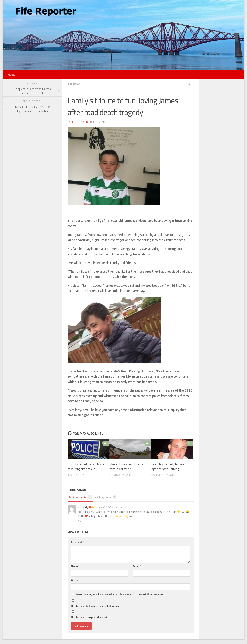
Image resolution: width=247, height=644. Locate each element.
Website (76, 585)
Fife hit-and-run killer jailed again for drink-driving (168, 466)
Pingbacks (107, 502)
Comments (81, 502)
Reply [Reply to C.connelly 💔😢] (81, 526)
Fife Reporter (80, 122)
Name (75, 571)
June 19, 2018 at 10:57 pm (111, 512)
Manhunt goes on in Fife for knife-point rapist (127, 466)
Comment (77, 547)
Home (12, 75)
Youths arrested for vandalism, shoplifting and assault (84, 469)
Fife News (75, 84)
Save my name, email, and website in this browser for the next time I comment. (120, 599)
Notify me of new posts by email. (90, 622)
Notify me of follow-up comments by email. (96, 611)
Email (137, 571)
